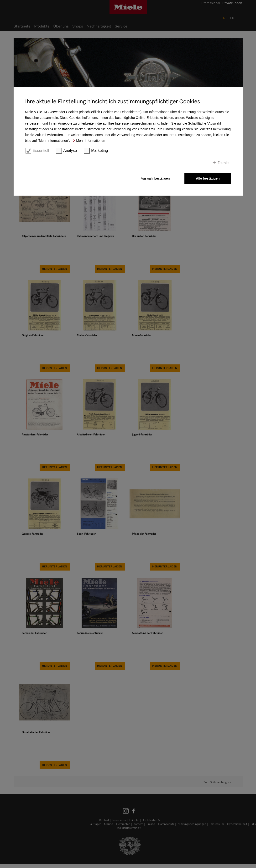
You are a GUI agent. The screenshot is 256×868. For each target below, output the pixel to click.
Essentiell (41, 151)
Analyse (70, 151)
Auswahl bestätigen (155, 178)
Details (224, 163)
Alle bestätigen (208, 178)
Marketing (99, 151)
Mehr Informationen (91, 141)
